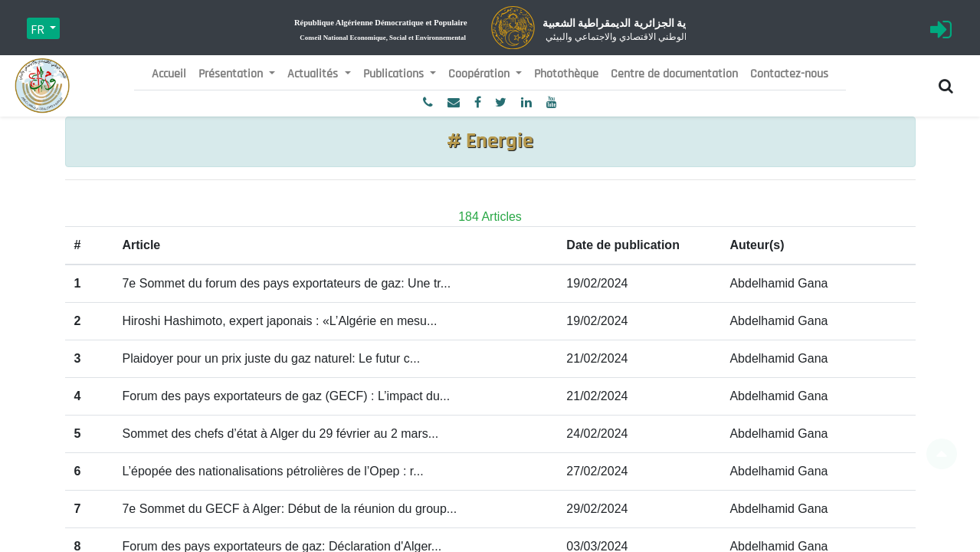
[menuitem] (169, 74)
